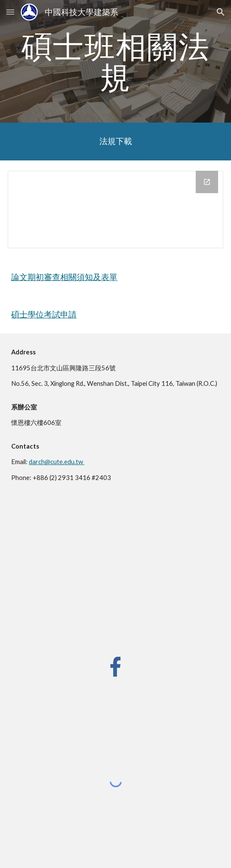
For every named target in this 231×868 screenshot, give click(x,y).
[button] (10, 12)
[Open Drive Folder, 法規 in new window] (207, 182)
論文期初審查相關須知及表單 (64, 277)
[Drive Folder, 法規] (115, 209)
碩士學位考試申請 (44, 314)
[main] (115, 61)
